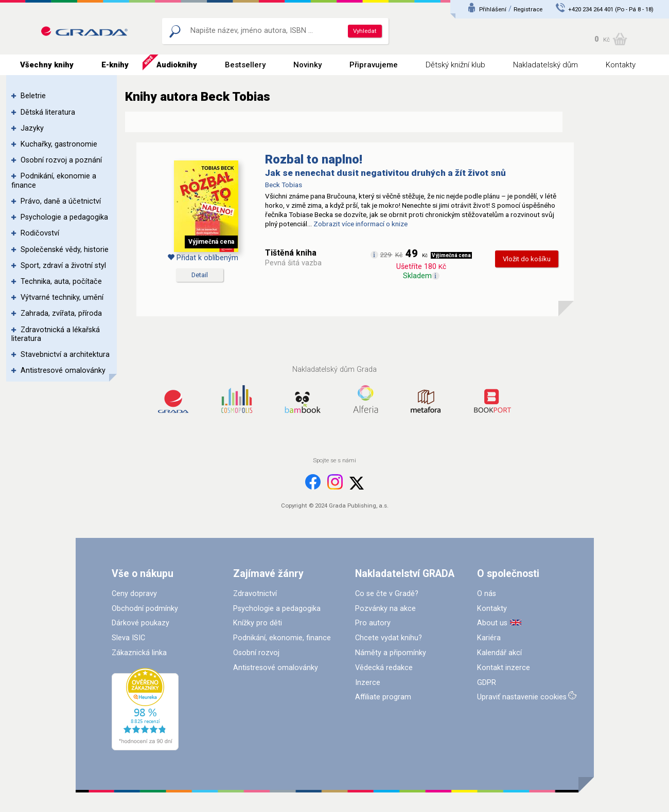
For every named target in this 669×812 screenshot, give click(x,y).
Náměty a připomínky (391, 653)
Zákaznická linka (139, 653)
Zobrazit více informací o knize (360, 224)
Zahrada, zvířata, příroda (61, 313)
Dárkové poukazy (140, 623)
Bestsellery (245, 65)
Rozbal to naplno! (314, 159)
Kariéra (489, 638)
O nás (487, 594)
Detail (200, 275)
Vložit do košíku (527, 259)
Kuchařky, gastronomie (59, 144)
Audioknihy (177, 65)
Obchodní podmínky (145, 609)
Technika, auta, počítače (61, 282)
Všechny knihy (47, 65)
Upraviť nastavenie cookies (522, 697)
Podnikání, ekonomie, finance (282, 638)
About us (492, 623)
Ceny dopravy (134, 594)
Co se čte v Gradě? (387, 594)
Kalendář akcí (499, 653)
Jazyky (32, 128)
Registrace (528, 9)
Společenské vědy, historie (65, 250)
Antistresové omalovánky (63, 371)
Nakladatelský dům (545, 65)
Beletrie (33, 96)
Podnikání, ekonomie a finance (54, 181)
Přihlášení (493, 9)
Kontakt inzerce (504, 668)
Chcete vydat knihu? (389, 638)
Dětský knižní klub (455, 65)
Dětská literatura (48, 112)
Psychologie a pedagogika (64, 217)
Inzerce (368, 683)
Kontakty (621, 65)
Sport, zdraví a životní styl (63, 266)
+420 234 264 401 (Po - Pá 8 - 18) (611, 9)
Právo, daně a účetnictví (61, 201)
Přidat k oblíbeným (203, 258)
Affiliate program (383, 697)
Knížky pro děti (258, 623)
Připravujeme (374, 65)
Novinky (307, 65)
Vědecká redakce (384, 668)
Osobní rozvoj (256, 653)
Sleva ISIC (128, 638)
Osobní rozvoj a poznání (61, 160)
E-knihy (115, 65)
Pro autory (373, 623)
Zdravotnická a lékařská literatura (56, 334)
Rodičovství (40, 233)
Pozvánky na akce (385, 609)
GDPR (487, 683)
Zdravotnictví (255, 594)
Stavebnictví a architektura (65, 355)
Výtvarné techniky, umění (62, 297)
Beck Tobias (284, 185)
